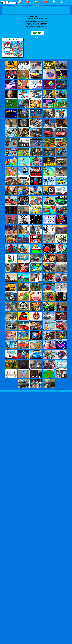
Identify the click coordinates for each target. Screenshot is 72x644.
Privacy (57, 391)
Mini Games (52, 391)
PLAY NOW (37, 33)
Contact (60, 391)
